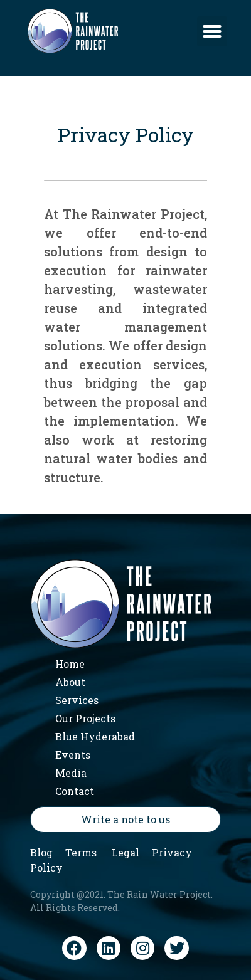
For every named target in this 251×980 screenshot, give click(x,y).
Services (77, 700)
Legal (125, 852)
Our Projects (85, 718)
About (70, 682)
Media (71, 773)
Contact (75, 791)
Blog (41, 852)
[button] (212, 31)
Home (70, 664)
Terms (81, 852)
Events (73, 755)
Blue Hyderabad (95, 736)
